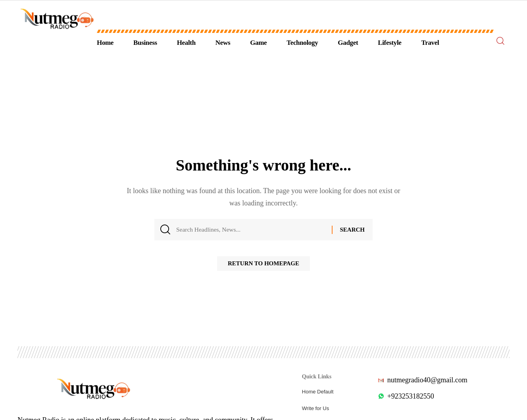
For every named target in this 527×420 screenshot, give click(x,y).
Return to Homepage (263, 266)
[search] (500, 41)
